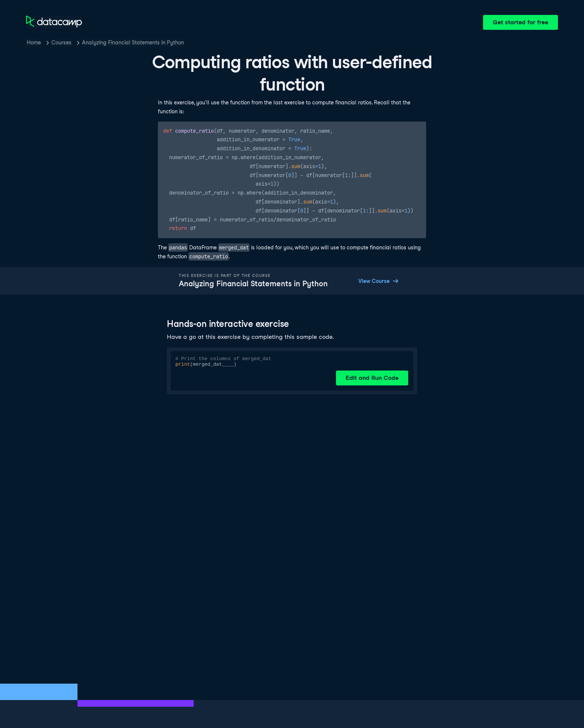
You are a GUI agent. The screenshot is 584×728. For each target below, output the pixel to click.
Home (34, 42)
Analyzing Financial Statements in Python (133, 42)
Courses (61, 42)
